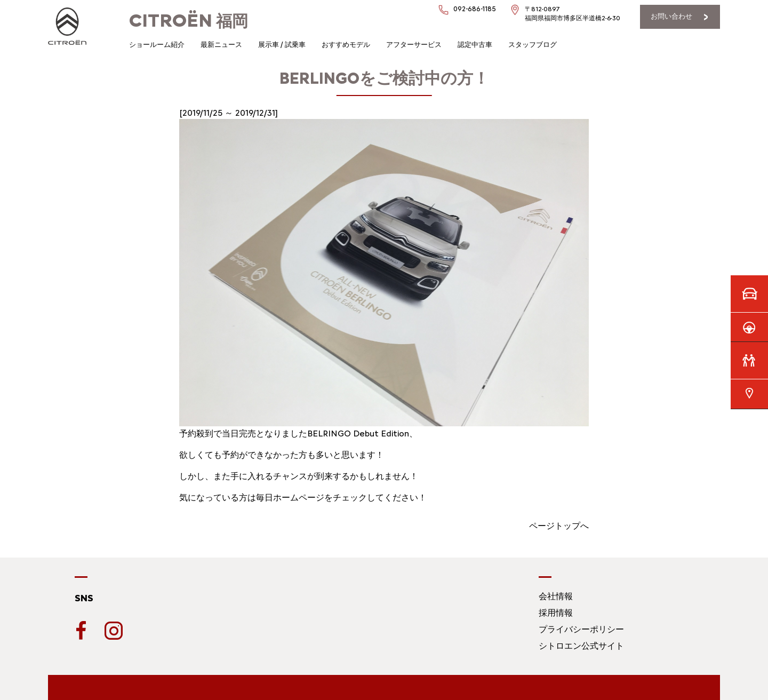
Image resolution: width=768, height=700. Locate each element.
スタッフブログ (533, 45)
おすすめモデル (346, 45)
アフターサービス (414, 45)
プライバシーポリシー (581, 629)
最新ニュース (221, 45)
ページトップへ (559, 526)
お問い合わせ (671, 16)
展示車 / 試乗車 (282, 45)
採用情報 (556, 613)
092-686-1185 (475, 9)
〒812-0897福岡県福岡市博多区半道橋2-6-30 (573, 14)
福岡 (189, 21)
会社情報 (556, 596)
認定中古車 (475, 45)
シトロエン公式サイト (581, 646)
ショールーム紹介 (157, 45)
